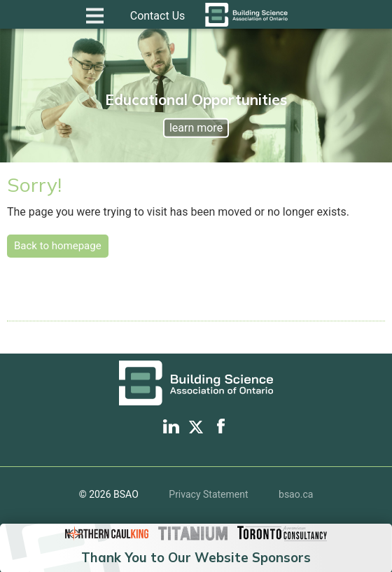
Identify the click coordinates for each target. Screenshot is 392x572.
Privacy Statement (208, 494)
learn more (196, 128)
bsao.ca (296, 494)
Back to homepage (58, 246)
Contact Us (158, 16)
